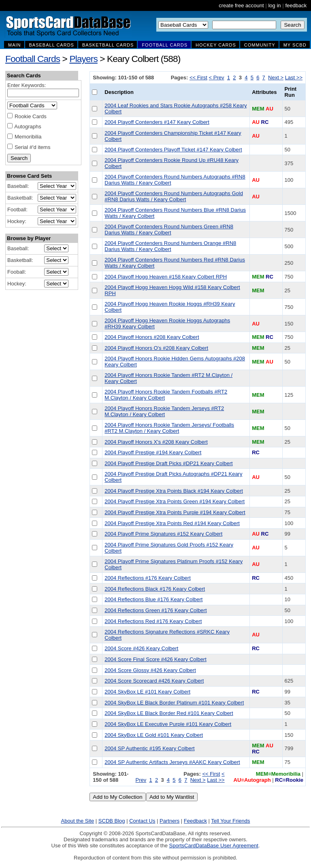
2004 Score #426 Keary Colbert (141, 648)
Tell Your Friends (230, 821)
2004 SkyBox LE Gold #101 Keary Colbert (154, 735)
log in (274, 5)
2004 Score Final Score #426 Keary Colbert (155, 659)
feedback (296, 5)
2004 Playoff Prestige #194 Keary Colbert (153, 452)
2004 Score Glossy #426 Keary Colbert (150, 670)
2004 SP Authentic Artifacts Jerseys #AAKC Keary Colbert (172, 762)
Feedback (195, 821)
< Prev (217, 78)
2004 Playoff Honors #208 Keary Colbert (152, 337)
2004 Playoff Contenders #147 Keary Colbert (157, 122)
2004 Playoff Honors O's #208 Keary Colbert (156, 348)
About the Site (78, 821)
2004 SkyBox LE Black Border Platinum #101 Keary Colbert (174, 703)
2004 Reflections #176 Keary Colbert (147, 578)
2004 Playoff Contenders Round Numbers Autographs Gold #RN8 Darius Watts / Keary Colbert (174, 196)
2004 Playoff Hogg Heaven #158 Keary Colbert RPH (166, 277)
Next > (276, 78)
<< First (198, 78)
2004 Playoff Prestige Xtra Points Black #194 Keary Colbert (174, 491)
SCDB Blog (112, 821)
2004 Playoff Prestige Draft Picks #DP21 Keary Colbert (168, 463)
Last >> (294, 78)
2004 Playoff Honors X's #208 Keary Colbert (156, 442)
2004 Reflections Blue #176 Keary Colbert (153, 599)
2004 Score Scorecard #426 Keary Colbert (154, 681)
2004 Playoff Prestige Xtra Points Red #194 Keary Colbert (172, 523)
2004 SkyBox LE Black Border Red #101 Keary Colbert (169, 713)
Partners (169, 821)
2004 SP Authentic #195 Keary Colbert (149, 748)
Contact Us (142, 821)
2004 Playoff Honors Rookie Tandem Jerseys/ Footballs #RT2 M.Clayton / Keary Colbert (169, 428)
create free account (241, 5)
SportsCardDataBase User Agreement (213, 846)
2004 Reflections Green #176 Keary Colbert (155, 610)
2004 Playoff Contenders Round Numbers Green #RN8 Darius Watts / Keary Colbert (169, 230)
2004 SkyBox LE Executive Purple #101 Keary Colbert (168, 724)
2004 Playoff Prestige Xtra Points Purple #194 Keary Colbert (175, 512)
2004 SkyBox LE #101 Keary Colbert (147, 692)
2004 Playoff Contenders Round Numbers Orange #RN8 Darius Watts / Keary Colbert (170, 246)
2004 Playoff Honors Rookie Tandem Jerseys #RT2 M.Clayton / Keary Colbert (164, 411)
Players (83, 59)
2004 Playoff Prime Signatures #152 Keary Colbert (163, 534)
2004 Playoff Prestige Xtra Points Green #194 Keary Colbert (175, 501)
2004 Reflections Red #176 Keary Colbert (153, 621)
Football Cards (33, 59)
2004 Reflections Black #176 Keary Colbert (155, 589)
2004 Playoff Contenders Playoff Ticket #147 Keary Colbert (173, 150)
